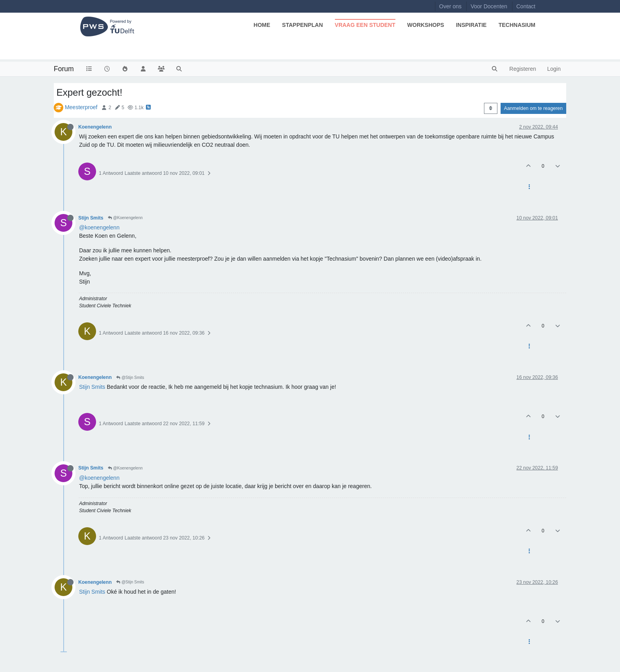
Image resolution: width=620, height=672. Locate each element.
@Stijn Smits (130, 378)
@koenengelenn (99, 227)
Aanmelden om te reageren (533, 108)
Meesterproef (81, 107)
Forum (64, 69)
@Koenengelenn (125, 218)
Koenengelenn (95, 127)
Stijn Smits (91, 218)
